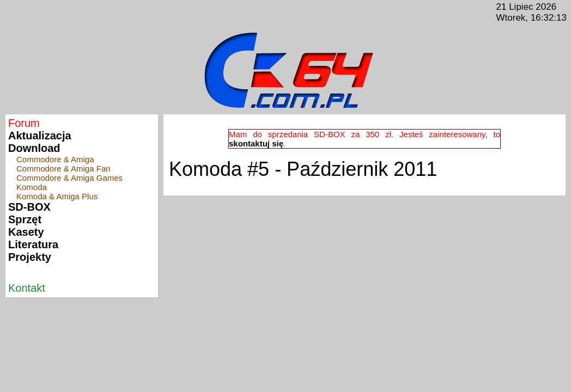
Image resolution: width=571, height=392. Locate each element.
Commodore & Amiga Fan (63, 169)
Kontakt (27, 288)
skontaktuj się (256, 143)
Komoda (32, 187)
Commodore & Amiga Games (69, 178)
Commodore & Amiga (55, 159)
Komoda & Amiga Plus (57, 196)
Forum (24, 123)
